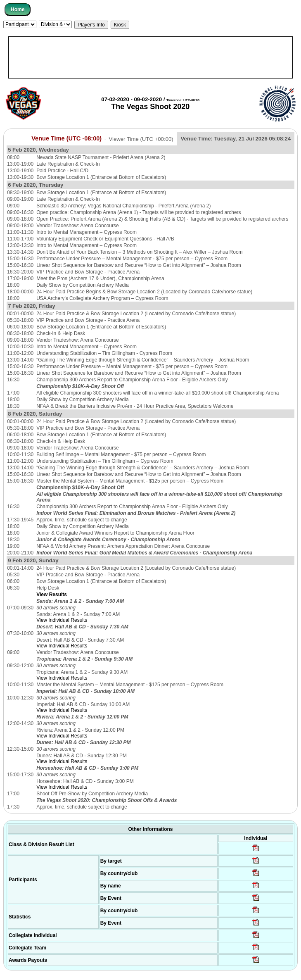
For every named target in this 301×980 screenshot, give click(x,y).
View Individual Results (62, 620)
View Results (52, 595)
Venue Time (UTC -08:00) (66, 138)
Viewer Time (141, 139)
